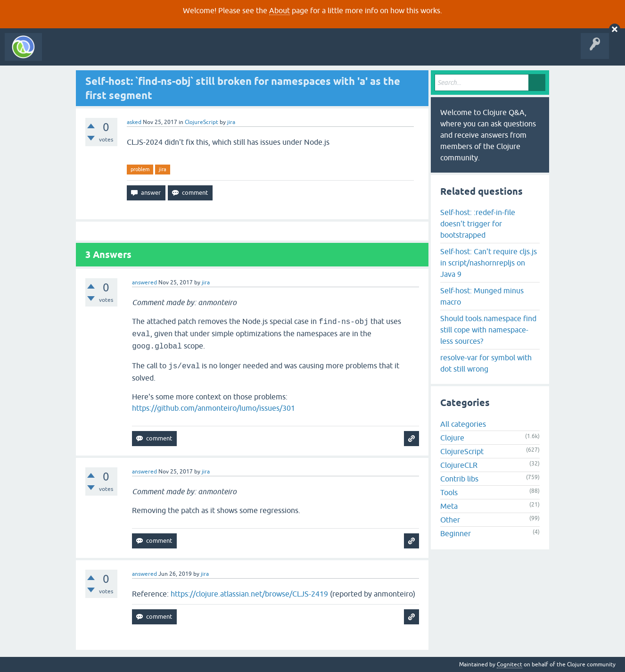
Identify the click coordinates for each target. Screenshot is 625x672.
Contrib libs (459, 479)
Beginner (456, 533)
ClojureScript (201, 122)
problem (140, 169)
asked (134, 122)
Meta (449, 506)
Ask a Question (216, 54)
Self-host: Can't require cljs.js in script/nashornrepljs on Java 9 (489, 263)
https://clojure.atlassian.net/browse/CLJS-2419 (249, 594)
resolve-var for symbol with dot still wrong (486, 363)
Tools (449, 492)
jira (163, 169)
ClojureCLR (459, 465)
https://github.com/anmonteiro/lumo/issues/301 (214, 408)
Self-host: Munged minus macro (482, 296)
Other (450, 520)
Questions (101, 54)
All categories (463, 424)
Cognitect (510, 664)
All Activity (63, 54)
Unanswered (140, 54)
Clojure (452, 438)
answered (144, 282)
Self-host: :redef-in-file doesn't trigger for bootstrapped (478, 224)
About (280, 10)
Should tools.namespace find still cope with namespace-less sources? (488, 330)
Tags (176, 54)
